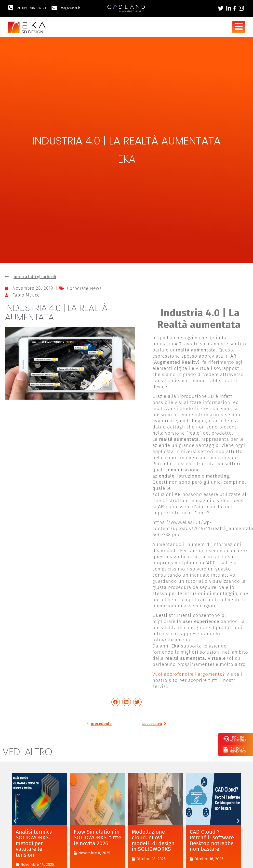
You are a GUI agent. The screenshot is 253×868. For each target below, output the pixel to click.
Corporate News (84, 289)
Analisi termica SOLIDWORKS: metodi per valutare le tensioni (34, 844)
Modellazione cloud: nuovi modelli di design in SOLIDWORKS (153, 841)
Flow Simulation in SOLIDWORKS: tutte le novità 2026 (97, 838)
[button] (116, 702)
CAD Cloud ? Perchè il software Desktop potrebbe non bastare (212, 841)
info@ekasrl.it (70, 8)
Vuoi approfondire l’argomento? (189, 675)
